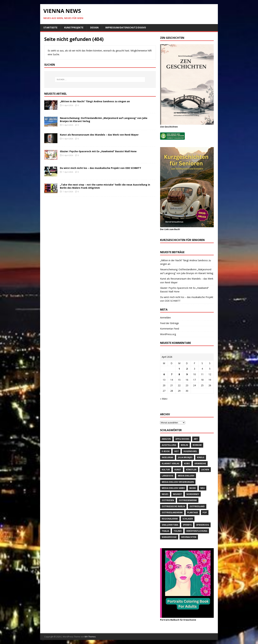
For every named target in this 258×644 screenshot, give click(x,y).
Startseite (50, 27)
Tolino (178, 531)
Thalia (165, 531)
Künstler (191, 470)
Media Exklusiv (186, 476)
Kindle (201, 457)
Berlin (184, 445)
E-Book (166, 451)
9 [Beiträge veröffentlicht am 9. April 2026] (187, 374)
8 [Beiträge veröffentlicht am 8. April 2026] (179, 374)
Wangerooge (169, 537)
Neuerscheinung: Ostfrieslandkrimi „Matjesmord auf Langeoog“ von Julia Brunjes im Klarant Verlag (104, 119)
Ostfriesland (197, 506)
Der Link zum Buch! (170, 229)
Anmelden (165, 318)
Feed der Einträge (169, 323)
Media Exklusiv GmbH (173, 488)
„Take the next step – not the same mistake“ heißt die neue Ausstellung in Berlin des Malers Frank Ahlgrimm (105, 186)
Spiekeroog (203, 525)
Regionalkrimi (170, 519)
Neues (165, 494)
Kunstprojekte (74, 27)
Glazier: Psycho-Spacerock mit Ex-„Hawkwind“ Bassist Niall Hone (98, 151)
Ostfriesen (168, 500)
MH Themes (90, 637)
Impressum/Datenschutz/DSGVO (126, 27)
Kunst (178, 470)
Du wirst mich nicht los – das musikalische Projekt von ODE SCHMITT (101, 168)
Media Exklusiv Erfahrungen (178, 482)
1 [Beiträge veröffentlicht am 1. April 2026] (179, 369)
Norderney (193, 494)
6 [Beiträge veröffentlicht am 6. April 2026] (164, 374)
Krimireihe (200, 463)
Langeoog (168, 476)
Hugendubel (190, 451)
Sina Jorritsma (170, 525)
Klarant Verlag (171, 463)
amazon (166, 439)
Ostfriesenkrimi (188, 500)
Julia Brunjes (185, 457)
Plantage (193, 512)
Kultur (166, 470)
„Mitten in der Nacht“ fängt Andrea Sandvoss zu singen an (95, 101)
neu (203, 488)
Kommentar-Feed (170, 329)
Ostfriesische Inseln (173, 506)
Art (196, 439)
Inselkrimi (168, 457)
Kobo (187, 463)
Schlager (188, 519)
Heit (177, 451)
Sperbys (187, 525)
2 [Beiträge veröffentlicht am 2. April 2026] (187, 369)
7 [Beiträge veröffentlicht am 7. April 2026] (172, 374)
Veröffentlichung (197, 531)
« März (164, 399)
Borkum (197, 445)
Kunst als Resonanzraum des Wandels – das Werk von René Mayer (99, 135)
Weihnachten (189, 537)
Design (94, 27)
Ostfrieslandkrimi (172, 512)
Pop (205, 512)
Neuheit (177, 494)
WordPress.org (168, 334)
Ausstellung (169, 445)
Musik (193, 488)
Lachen (205, 470)
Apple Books (182, 439)
